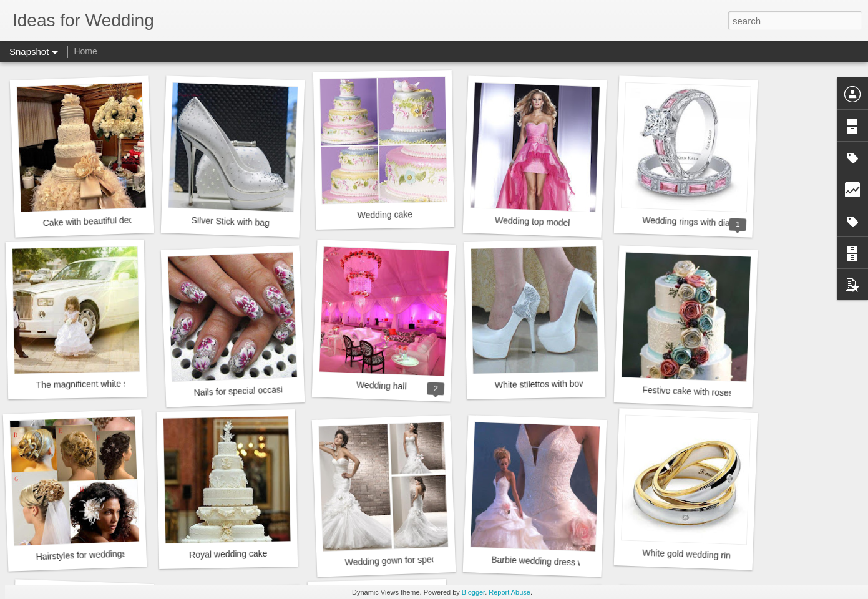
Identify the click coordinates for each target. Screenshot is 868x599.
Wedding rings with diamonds (699, 222)
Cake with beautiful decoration (101, 221)
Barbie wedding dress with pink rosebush (571, 562)
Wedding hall (382, 386)
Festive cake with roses (688, 392)
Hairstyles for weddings (81, 555)
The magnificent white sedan (92, 384)
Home (85, 51)
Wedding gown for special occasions (415, 560)
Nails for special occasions (245, 391)
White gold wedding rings (691, 554)
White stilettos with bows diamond (560, 384)
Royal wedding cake (228, 554)
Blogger (473, 592)
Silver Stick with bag (230, 222)
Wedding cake (385, 215)
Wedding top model (533, 222)
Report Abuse (510, 592)
